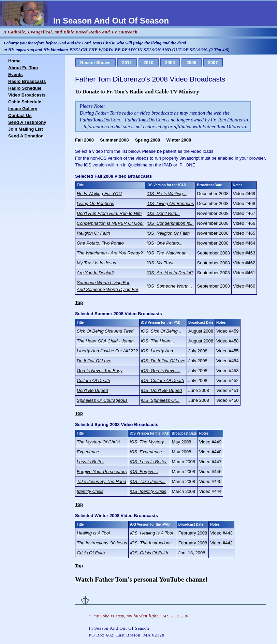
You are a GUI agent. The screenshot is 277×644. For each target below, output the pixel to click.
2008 (192, 63)
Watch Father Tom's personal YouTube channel (141, 579)
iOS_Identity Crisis (148, 491)
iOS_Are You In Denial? (170, 273)
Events (16, 75)
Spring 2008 (148, 140)
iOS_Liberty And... (159, 351)
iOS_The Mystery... (148, 442)
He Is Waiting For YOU (99, 194)
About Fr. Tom (23, 68)
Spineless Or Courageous (102, 400)
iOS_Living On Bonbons (170, 203)
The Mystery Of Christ (98, 442)
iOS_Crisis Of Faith (149, 553)
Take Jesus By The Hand (101, 481)
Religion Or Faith (93, 233)
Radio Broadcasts (27, 81)
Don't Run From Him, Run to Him (109, 213)
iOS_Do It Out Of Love (163, 361)
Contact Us (20, 115)
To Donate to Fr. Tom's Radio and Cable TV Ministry (137, 92)
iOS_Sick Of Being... (161, 331)
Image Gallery (23, 109)
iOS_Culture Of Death (162, 380)
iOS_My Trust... (162, 263)
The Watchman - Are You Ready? (110, 253)
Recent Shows (95, 63)
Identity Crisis (90, 491)
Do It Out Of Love (94, 361)
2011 (127, 63)
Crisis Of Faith (91, 553)
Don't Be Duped (92, 390)
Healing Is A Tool (93, 533)
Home (14, 61)
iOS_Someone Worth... (170, 286)
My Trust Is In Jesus (96, 263)
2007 (213, 63)
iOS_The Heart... (158, 341)
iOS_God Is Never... (161, 371)
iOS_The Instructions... (152, 543)
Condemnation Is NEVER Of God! (110, 223)
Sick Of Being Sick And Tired (105, 331)
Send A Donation (26, 136)
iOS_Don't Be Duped (161, 390)
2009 (170, 63)
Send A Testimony (27, 122)
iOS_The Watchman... (169, 253)
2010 (149, 63)
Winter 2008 (179, 140)
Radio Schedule (25, 88)
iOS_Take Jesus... (148, 481)
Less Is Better (90, 462)
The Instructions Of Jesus (102, 543)
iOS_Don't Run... (163, 213)
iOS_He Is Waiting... (167, 194)
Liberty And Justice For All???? (107, 351)
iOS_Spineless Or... (160, 400)
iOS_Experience (146, 452)
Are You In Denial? (95, 273)
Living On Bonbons (96, 203)
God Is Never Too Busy (100, 371)
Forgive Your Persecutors (102, 472)
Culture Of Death (93, 380)
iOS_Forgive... (144, 472)
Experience (88, 452)
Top (79, 302)
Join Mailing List (26, 129)
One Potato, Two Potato (100, 243)
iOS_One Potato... (165, 243)
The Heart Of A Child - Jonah (105, 341)
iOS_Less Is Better (148, 462)
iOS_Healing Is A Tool (151, 533)
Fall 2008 (84, 140)
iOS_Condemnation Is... (170, 223)
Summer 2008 (114, 140)
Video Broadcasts (27, 95)
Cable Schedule (25, 102)
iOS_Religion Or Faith (168, 233)
